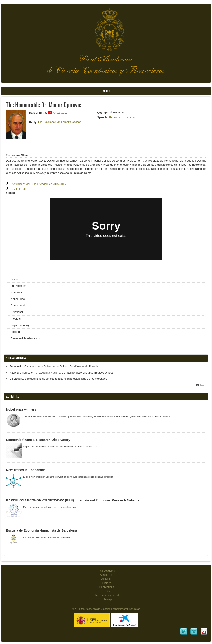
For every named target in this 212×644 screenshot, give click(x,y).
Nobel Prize (18, 299)
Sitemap (107, 599)
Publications (107, 587)
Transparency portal (107, 595)
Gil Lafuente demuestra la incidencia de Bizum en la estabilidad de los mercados (58, 379)
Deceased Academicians (26, 338)
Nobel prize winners (21, 409)
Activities (107, 579)
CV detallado (19, 189)
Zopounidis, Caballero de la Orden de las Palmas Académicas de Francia (54, 367)
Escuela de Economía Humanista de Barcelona (41, 530)
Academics (107, 575)
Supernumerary (20, 325)
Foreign (18, 319)
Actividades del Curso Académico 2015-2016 (39, 184)
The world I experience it (123, 117)
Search (15, 279)
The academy (107, 571)
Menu (106, 91)
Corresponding (20, 306)
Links (107, 591)
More (203, 385)
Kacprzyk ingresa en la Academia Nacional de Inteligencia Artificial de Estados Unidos (61, 373)
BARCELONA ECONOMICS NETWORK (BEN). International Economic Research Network (73, 500)
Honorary (16, 292)
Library (107, 583)
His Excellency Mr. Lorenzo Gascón (60, 122)
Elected (15, 332)
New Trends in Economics (26, 470)
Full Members (19, 286)
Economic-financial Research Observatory (38, 440)
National (18, 312)
